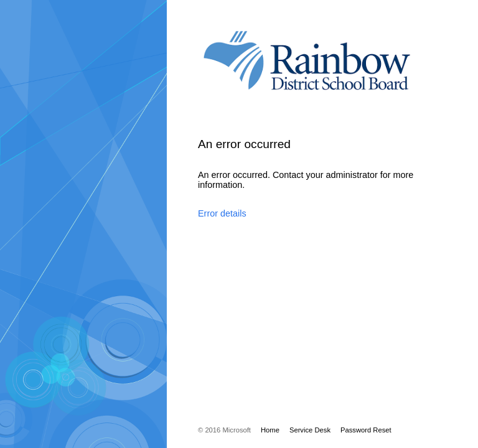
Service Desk (310, 430)
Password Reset (366, 430)
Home (270, 430)
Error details (222, 213)
